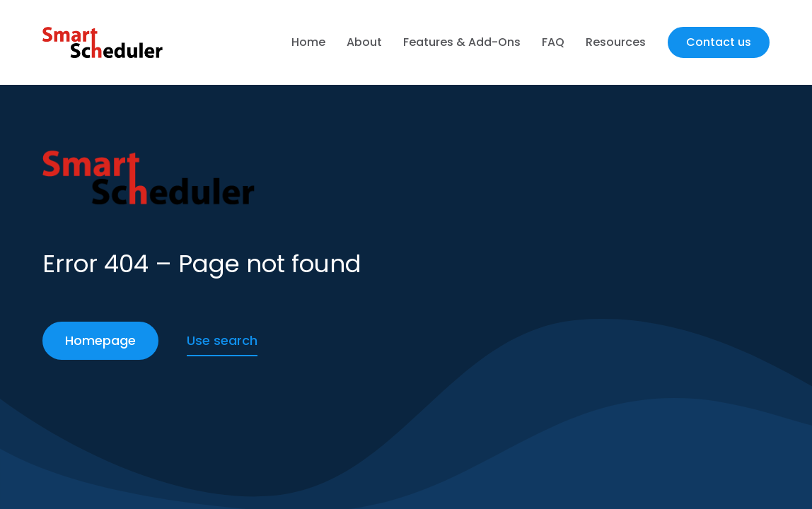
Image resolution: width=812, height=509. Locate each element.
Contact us (719, 42)
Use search (222, 340)
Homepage (100, 340)
